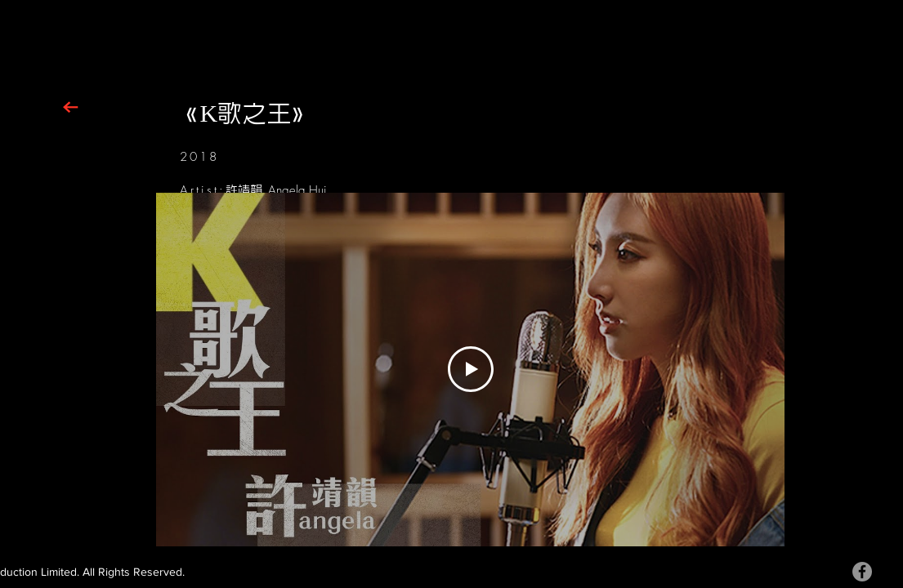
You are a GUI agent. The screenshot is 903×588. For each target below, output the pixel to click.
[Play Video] (470, 369)
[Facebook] (862, 572)
